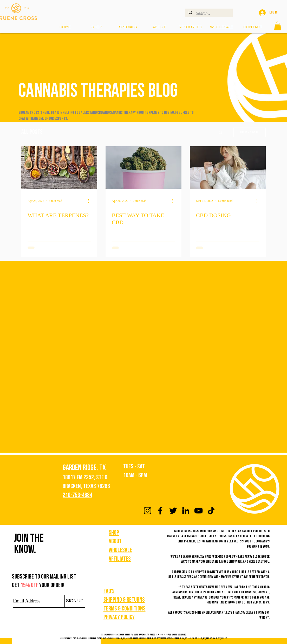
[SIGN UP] (75, 601)
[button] (190, 27)
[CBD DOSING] (228, 168)
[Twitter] (173, 511)
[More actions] (90, 201)
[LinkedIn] (186, 511)
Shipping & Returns (124, 600)
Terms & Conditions (125, 609)
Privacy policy (119, 618)
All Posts (32, 132)
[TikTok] (211, 511)
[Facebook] (160, 511)
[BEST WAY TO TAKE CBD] (143, 168)
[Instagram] (148, 511)
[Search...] (209, 14)
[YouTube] (198, 511)
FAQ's (109, 592)
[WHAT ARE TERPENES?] (59, 168)
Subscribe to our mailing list (44, 577)
